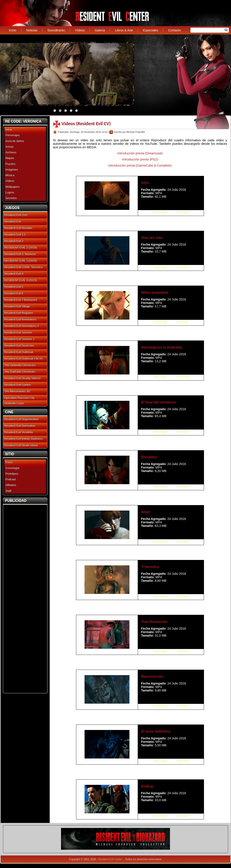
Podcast (11, 479)
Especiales (151, 30)
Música (10, 175)
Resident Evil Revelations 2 (22, 326)
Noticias (32, 30)
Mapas (10, 158)
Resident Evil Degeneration (22, 419)
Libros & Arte (124, 30)
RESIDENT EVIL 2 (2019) (21, 247)
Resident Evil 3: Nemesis (20, 254)
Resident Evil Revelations (20, 319)
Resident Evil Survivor (18, 332)
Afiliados (11, 485)
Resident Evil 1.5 (15, 234)
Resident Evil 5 (14, 287)
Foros (9, 462)
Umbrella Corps (14, 403)
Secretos (11, 198)
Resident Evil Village (17, 306)
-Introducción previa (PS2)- (140, 159)
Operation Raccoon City (19, 398)
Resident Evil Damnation (20, 426)
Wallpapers (13, 187)
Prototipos (12, 474)
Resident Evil (13, 221)
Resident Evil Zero (16, 215)
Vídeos (80, 30)
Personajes (13, 135)
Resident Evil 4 (14, 274)
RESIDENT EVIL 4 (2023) (21, 280)
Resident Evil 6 (14, 293)
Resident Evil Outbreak (19, 352)
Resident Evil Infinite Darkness (24, 439)
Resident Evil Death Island (21, 445)
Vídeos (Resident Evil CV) (86, 124)
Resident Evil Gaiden (18, 385)
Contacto (175, 30)
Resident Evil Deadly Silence (22, 378)
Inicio (13, 30)
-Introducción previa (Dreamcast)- (140, 153)
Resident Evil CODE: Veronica (23, 267)
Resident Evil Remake (18, 228)
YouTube (183, 212)
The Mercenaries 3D (17, 391)
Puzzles (10, 164)
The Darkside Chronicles (20, 372)
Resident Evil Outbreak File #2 (24, 358)
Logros (10, 192)
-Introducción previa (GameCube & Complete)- (140, 165)
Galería (100, 30)
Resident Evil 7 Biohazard (21, 300)
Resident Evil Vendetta (19, 432)
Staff (8, 491)
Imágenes (12, 169)
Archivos (11, 152)
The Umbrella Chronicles (20, 365)
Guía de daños (15, 141)
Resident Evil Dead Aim (19, 345)
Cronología (12, 468)
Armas (10, 147)
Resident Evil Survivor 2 (19, 339)
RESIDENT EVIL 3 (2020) (21, 260)
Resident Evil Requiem (19, 313)
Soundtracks (56, 30)
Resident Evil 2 (14, 241)
